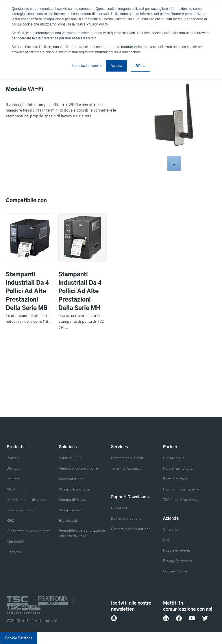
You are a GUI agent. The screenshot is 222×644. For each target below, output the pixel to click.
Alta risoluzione (71, 479)
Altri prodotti (16, 541)
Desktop (13, 468)
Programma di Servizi (128, 458)
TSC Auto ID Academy (180, 500)
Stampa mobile (71, 510)
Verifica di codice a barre (78, 468)
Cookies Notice (175, 571)
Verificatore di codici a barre (29, 531)
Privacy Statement (177, 561)
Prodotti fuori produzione (131, 529)
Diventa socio (174, 458)
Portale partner (175, 479)
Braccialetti (68, 521)
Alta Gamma (16, 489)
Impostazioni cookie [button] (87, 66)
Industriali (14, 479)
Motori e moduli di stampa (27, 500)
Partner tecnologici (178, 468)
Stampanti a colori (21, 510)
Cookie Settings (19, 638)
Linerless (14, 552)
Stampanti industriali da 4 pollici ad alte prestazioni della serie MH (80, 291)
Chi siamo (171, 530)
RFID (10, 521)
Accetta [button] (116, 66)
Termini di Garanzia (126, 468)
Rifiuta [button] (140, 66)
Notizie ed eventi (176, 550)
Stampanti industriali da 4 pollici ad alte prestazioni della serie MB (27, 291)
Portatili (13, 458)
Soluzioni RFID (70, 458)
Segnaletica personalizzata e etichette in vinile (82, 533)
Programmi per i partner (182, 489)
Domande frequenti (126, 519)
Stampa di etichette (74, 489)
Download (119, 508)
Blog (167, 540)
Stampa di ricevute (74, 500)
